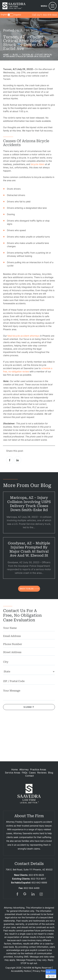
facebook (10, 460)
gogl (25, 894)
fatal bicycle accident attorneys (23, 336)
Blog (51, 773)
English (4, 15)
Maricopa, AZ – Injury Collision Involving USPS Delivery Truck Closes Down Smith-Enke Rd (29, 504)
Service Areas (13, 773)
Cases (32, 773)
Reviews (42, 773)
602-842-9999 (39, 883)
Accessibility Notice (21, 971)
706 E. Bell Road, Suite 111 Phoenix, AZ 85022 (29, 869)
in (33, 894)
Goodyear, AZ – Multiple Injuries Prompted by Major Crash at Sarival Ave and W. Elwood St (29, 549)
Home (15, 769)
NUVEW (27, 968)
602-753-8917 (38, 879)
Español (18, 15)
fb (17, 894)
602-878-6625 (50, 15)
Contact (29, 776)
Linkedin (18, 460)
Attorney (24, 769)
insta (41, 894)
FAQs (25, 773)
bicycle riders (38, 164)
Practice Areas (38, 769)
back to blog (27, 589)
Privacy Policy (40, 971)
